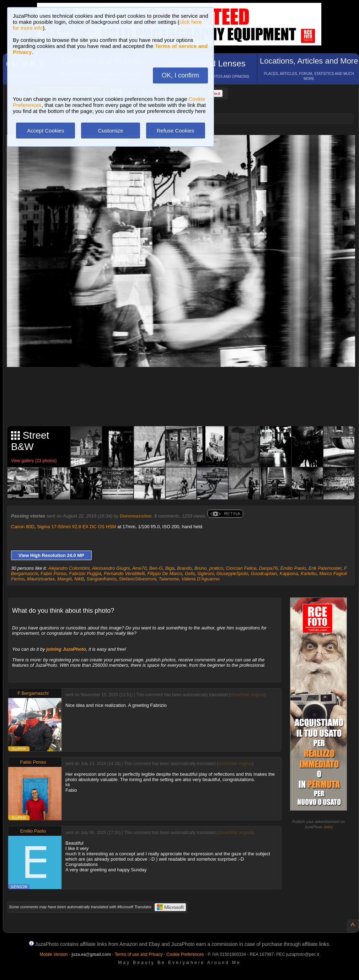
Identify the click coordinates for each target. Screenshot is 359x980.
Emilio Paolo (293, 568)
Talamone (169, 579)
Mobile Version (54, 954)
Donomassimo (136, 516)
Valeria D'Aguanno (200, 579)
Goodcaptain (264, 573)
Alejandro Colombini (69, 568)
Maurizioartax (41, 579)
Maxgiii (64, 579)
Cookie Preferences (185, 954)
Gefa (190, 573)
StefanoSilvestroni (138, 579)
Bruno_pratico (209, 568)
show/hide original (247, 695)
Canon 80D (23, 527)
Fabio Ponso (53, 573)
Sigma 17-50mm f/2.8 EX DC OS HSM (77, 527)
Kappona (289, 573)
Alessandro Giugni (111, 568)
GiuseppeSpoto (232, 573)
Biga (170, 568)
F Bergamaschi (33, 693)
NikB (79, 579)
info (328, 827)
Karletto (309, 573)
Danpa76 (268, 568)
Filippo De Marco (165, 573)
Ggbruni (205, 573)
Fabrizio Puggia (85, 573)
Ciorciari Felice (241, 568)
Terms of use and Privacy (139, 954)
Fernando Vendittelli (124, 573)
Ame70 (139, 568)
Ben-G (156, 568)
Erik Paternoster (325, 568)
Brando (184, 568)
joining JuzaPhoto (66, 649)
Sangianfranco (101, 579)
